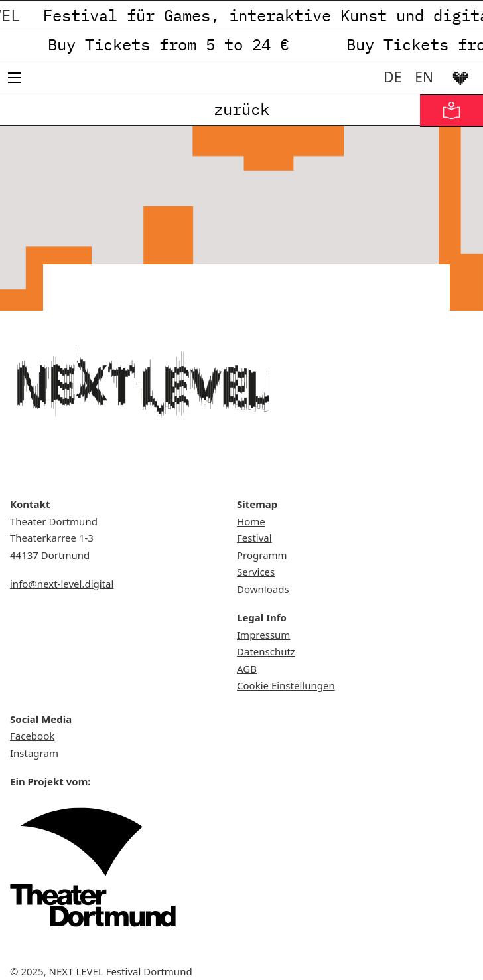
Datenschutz (266, 651)
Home (251, 521)
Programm (262, 555)
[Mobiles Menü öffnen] (15, 78)
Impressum (263, 635)
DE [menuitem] (392, 77)
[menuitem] (392, 77)
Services (256, 572)
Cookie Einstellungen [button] (286, 685)
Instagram (34, 753)
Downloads (263, 589)
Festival (254, 538)
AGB (247, 669)
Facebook (32, 736)
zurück (241, 109)
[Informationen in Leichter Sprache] (451, 111)
